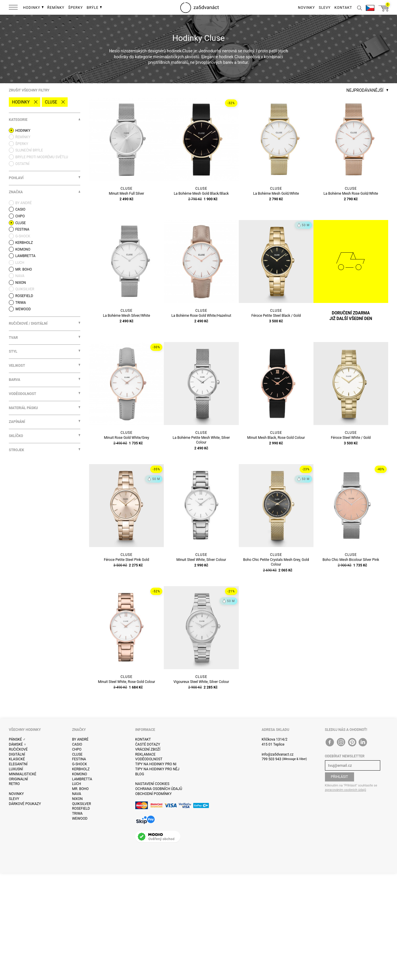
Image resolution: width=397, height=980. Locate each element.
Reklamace (145, 754)
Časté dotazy (148, 744)
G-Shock (80, 764)
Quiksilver (82, 804)
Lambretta (82, 779)
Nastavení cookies (152, 784)
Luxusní (16, 769)
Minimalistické (22, 774)
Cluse (51, 102)
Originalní (18, 779)
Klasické (17, 759)
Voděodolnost (149, 759)
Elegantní (18, 764)
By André (80, 739)
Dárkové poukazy (25, 804)
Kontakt (143, 739)
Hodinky (21, 102)
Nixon (77, 799)
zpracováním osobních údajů (346, 790)
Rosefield (81, 809)
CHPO (77, 749)
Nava (77, 794)
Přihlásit (340, 777)
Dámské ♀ (18, 744)
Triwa (77, 814)
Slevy (14, 799)
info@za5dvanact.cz (278, 754)
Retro (14, 784)
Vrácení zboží (148, 749)
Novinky (16, 794)
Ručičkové (18, 749)
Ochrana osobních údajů (159, 789)
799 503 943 (272, 759)
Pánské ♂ (17, 739)
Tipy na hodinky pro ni (156, 764)
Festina (79, 759)
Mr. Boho (80, 789)
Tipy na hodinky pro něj (157, 769)
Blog (140, 774)
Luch (76, 784)
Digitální (17, 754)
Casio (77, 744)
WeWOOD (80, 819)
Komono (80, 774)
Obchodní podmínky (154, 794)
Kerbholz (81, 769)
